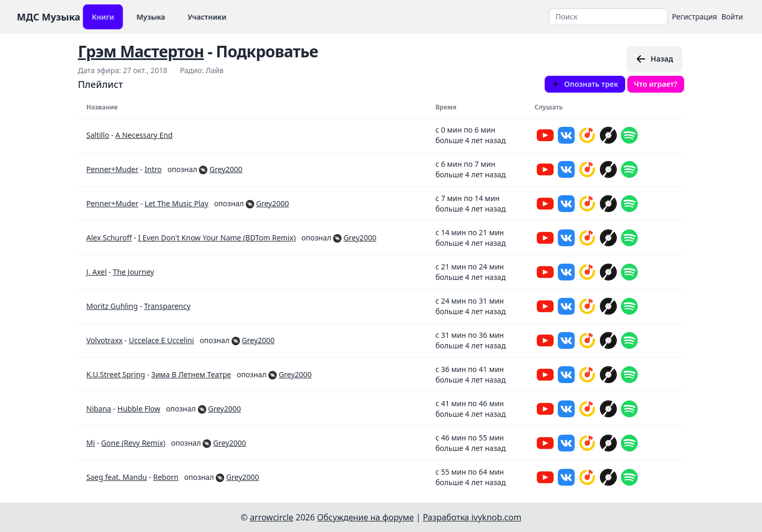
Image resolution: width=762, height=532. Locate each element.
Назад (654, 59)
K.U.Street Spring (116, 374)
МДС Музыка (49, 17)
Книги (103, 17)
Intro (153, 169)
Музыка (151, 17)
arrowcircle (272, 517)
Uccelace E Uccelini (162, 340)
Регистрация (695, 17)
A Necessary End (144, 135)
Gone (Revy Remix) (133, 443)
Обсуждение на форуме (366, 517)
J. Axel (97, 272)
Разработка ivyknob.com (472, 517)
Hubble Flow (139, 409)
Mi (91, 443)
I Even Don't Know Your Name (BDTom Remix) (217, 238)
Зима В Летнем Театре (191, 374)
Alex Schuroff (109, 238)
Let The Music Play (177, 203)
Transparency (167, 306)
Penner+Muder (112, 169)
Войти (732, 17)
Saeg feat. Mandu (117, 477)
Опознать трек (585, 84)
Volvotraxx (104, 340)
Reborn (166, 477)
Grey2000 (226, 169)
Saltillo (98, 135)
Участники (207, 17)
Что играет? (656, 84)
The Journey (134, 272)
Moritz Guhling (112, 306)
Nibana (99, 409)
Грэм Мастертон (141, 51)
